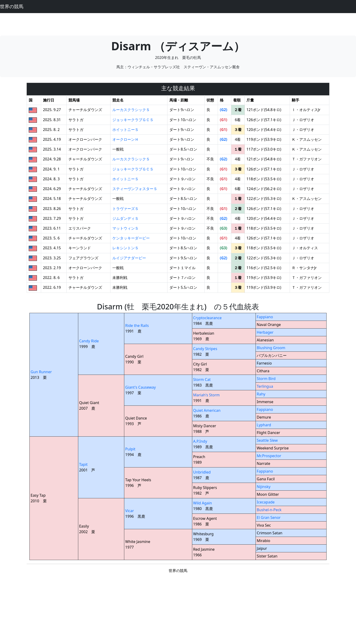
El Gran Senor (269, 517)
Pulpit (130, 449)
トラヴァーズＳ (125, 209)
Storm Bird (266, 379)
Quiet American (207, 410)
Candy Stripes (205, 349)
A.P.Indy (200, 441)
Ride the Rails (137, 326)
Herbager (265, 332)
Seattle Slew (267, 440)
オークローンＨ (125, 139)
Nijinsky (264, 487)
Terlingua (265, 386)
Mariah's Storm (206, 395)
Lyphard (264, 425)
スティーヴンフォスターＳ (135, 189)
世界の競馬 (12, 6)
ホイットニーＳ (125, 130)
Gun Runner (41, 372)
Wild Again (203, 503)
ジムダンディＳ (125, 218)
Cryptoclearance (207, 318)
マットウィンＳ (125, 228)
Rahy (261, 394)
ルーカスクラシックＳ (131, 110)
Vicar (130, 511)
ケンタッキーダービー (131, 238)
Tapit (83, 464)
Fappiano (265, 317)
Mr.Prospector (269, 456)
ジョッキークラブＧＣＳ (133, 120)
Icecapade (266, 502)
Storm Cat (202, 380)
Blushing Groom (271, 348)
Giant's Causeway (141, 387)
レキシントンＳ (125, 248)
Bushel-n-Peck (269, 510)
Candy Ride (89, 341)
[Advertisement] (178, 24)
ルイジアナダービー (129, 258)
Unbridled (202, 472)
